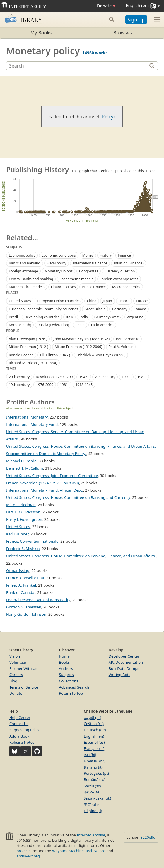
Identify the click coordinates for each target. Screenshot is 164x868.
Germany (119, 309)
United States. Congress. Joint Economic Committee (52, 476)
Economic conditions (59, 255)
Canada (140, 309)
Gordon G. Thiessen (24, 607)
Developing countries (42, 317)
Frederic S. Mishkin (23, 549)
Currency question (120, 271)
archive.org (96, 851)
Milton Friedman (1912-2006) (78, 347)
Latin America (102, 325)
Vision (15, 656)
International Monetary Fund (32, 424)
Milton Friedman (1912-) (29, 347)
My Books (41, 33)
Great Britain (95, 309)
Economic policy (22, 255)
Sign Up (136, 20)
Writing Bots (119, 675)
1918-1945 (84, 385)
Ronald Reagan (21, 355)
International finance (90, 263)
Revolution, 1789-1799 (54, 377)
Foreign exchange (23, 271)
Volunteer (18, 662)
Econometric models (76, 279)
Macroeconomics (126, 287)
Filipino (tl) (93, 811)
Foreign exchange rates (119, 279)
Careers (16, 675)
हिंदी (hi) (90, 755)
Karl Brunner (17, 534)
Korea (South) (20, 325)
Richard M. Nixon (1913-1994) (33, 363)
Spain (80, 325)
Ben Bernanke (128, 339)
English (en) (94, 736)
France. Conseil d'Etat (25, 578)
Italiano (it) (93, 767)
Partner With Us (23, 668)
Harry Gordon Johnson (26, 614)
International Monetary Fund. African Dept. (45, 490)
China (92, 301)
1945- (84, 377)
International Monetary (27, 417)
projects (23, 851)
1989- (142, 377)
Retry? (109, 117)
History (106, 255)
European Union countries (59, 301)
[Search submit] (112, 19)
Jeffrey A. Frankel (21, 585)
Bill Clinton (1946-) (55, 355)
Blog (13, 681)
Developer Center (124, 656)
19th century (19, 385)
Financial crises (63, 287)
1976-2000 (45, 385)
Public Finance (94, 287)
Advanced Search (74, 687)
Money (88, 255)
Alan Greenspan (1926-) (28, 339)
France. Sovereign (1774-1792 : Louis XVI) (43, 483)
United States (20, 301)
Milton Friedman (21, 505)
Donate (106, 6)
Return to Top (71, 693)
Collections (69, 681)
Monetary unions (59, 271)
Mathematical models (27, 287)
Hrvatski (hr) (95, 761)
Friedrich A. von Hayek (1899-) (101, 355)
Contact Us (19, 724)
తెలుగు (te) (92, 792)
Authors (66, 668)
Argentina (135, 317)
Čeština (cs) (94, 724)
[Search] (77, 66)
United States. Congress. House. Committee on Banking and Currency (68, 497)
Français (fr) (94, 748)
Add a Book (19, 736)
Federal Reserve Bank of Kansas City (38, 600)
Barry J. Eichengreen (24, 519)
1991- (126, 377)
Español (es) (94, 742)
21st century (105, 377)
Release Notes (22, 742)
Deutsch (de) (95, 730)
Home (64, 656)
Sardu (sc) (92, 786)
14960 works (95, 53)
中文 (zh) (91, 804)
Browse (107, 33)
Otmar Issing (18, 570)
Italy (69, 317)
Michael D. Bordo (21, 461)
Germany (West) (107, 317)
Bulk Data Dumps (124, 668)
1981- (64, 385)
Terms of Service (24, 687)
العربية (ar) (92, 717)
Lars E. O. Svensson (23, 512)
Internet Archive (91, 835)
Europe (142, 301)
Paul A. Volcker (121, 347)
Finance (124, 255)
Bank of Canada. (21, 592)
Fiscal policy (57, 263)
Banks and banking (25, 263)
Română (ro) (95, 779)
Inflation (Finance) (128, 263)
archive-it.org (28, 856)
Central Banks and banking (31, 279)
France (124, 301)
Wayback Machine (68, 851)
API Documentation (126, 662)
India (84, 317)
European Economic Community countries (43, 309)
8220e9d (148, 837)
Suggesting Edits (24, 730)
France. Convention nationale (32, 541)
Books (64, 662)
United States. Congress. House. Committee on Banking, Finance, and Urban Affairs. (81, 556)
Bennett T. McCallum (25, 468)
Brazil (13, 317)
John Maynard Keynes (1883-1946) (82, 339)
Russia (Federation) (53, 325)
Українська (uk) (97, 798)
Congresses (89, 271)
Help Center (20, 717)
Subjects (66, 675)
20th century (19, 377)
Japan (107, 301)
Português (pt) (96, 773)
